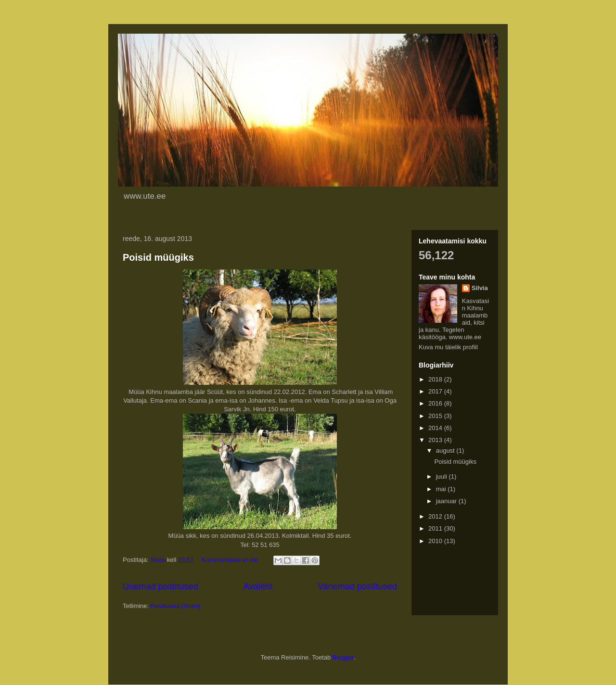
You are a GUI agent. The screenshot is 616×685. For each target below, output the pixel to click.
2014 (436, 428)
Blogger (343, 657)
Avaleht (258, 586)
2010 (436, 541)
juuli (443, 476)
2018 (436, 379)
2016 (436, 403)
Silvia (480, 288)
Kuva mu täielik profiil (448, 347)
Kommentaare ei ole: (231, 560)
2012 (436, 516)
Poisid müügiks (158, 257)
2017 (436, 391)
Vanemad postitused (358, 586)
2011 (436, 528)
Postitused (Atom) (175, 606)
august (446, 450)
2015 (436, 416)
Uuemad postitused (160, 586)
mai (442, 489)
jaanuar (447, 501)
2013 (436, 440)
